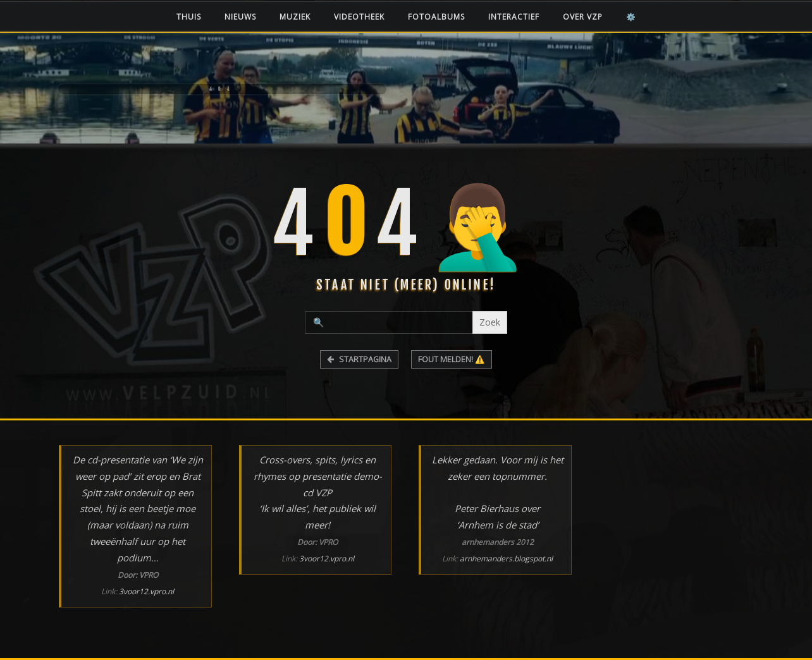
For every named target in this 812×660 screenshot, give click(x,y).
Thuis (189, 17)
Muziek (295, 17)
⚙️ (631, 17)
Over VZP (583, 17)
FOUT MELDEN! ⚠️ (452, 359)
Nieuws (240, 17)
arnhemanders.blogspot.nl (506, 559)
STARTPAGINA (359, 359)
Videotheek (359, 17)
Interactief (514, 17)
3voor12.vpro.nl (146, 591)
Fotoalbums (436, 17)
